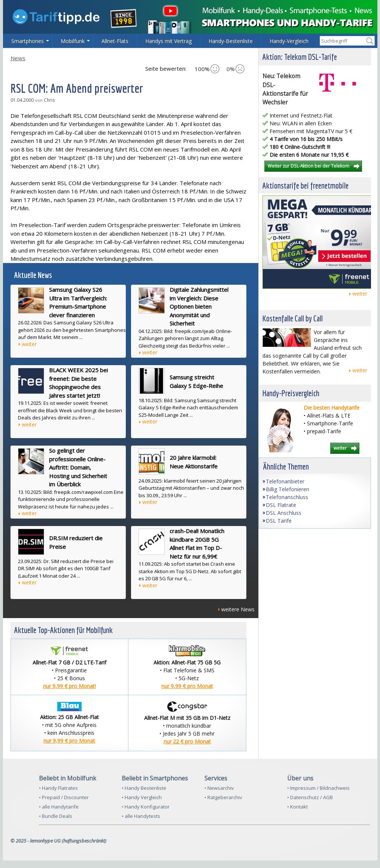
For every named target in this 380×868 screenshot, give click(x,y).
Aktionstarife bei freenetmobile (305, 185)
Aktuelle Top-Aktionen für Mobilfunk (63, 630)
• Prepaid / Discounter (64, 797)
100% (207, 69)
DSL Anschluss (284, 513)
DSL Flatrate (281, 505)
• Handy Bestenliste (144, 788)
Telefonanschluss (287, 497)
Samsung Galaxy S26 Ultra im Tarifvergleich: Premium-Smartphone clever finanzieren (78, 302)
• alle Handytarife (59, 807)
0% (235, 69)
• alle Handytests (141, 816)
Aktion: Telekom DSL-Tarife (300, 57)
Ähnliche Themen (286, 466)
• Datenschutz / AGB (310, 797)
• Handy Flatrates (58, 788)
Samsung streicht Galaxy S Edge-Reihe (196, 381)
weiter (29, 344)
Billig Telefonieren (288, 489)
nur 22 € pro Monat (187, 741)
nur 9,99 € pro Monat (187, 686)
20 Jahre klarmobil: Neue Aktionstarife (194, 462)
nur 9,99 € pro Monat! (69, 686)
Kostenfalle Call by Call (293, 318)
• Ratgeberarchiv (223, 797)
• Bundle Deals (56, 816)
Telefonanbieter (285, 481)
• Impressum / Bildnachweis (318, 788)
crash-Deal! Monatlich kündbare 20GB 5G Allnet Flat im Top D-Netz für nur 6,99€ (197, 544)
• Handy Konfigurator (146, 807)
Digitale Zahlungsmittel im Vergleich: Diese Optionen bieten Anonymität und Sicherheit (199, 306)
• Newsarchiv (219, 788)
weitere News (238, 609)
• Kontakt (297, 807)
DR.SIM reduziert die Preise (76, 542)
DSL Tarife (279, 521)
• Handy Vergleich (142, 797)
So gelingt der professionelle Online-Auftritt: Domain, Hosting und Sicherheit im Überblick (78, 467)
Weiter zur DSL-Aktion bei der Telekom (308, 166)
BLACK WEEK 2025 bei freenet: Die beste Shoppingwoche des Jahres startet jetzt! (78, 383)
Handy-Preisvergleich (291, 393)
